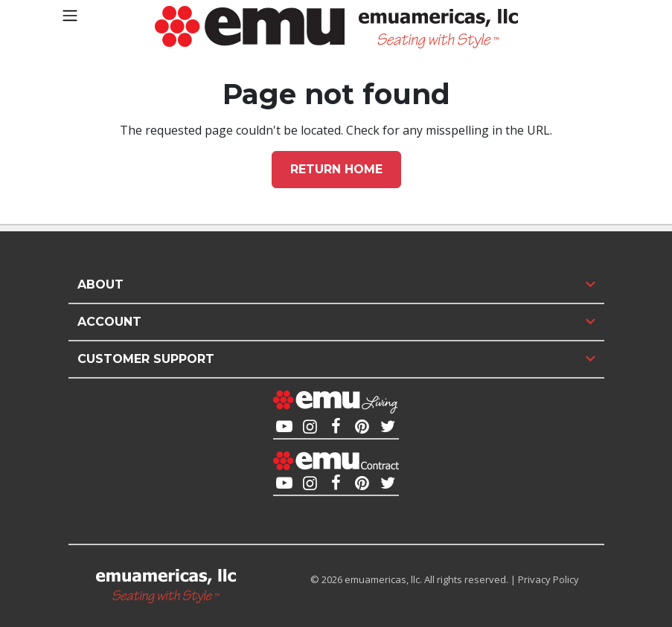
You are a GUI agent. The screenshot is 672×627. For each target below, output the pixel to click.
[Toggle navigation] (70, 16)
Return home (336, 169)
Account (109, 322)
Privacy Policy (548, 579)
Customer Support (146, 359)
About (100, 284)
